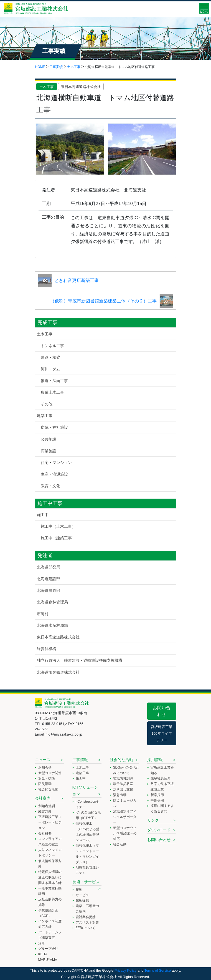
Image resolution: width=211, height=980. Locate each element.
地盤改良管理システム (87, 870)
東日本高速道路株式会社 (81, 87)
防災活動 (45, 784)
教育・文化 (50, 486)
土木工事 (47, 87)
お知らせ (45, 767)
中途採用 (157, 800)
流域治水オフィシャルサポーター (125, 817)
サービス (82, 895)
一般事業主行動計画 (50, 891)
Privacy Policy (126, 970)
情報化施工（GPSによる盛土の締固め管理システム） (87, 832)
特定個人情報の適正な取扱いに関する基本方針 (50, 877)
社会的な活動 (48, 789)
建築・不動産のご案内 (87, 909)
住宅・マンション (56, 463)
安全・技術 (47, 778)
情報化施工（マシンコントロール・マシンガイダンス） (87, 854)
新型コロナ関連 (50, 773)
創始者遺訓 (47, 806)
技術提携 (82, 900)
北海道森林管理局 (52, 602)
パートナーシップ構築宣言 (50, 935)
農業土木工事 (52, 392)
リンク (153, 820)
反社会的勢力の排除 (50, 902)
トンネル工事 (52, 346)
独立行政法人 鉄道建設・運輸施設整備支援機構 (80, 660)
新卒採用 (157, 795)
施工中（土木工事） (58, 526)
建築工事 (45, 416)
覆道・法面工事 (54, 381)
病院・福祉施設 (54, 427)
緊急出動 (120, 795)
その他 (47, 404)
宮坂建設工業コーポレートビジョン (50, 822)
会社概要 (45, 833)
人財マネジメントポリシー (50, 853)
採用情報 (155, 760)
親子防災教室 (123, 784)
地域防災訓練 (123, 778)
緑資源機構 (47, 649)
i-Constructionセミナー (88, 804)
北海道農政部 (49, 590)
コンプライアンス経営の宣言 (50, 842)
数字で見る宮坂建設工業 (162, 787)
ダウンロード (159, 830)
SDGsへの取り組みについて (126, 770)
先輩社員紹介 (161, 778)
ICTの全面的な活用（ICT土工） (88, 815)
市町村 (43, 614)
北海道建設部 (49, 579)
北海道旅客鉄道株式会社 (58, 672)
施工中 (43, 515)
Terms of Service (158, 970)
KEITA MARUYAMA (48, 957)
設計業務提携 (86, 917)
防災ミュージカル (125, 803)
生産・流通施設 (54, 474)
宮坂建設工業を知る (162, 770)
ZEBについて (86, 928)
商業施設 (49, 451)
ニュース (43, 760)
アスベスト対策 (87, 923)
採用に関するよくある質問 (162, 809)
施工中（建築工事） (58, 538)
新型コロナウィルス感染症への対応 (125, 833)
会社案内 (43, 798)
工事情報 (80, 760)
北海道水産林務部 (52, 625)
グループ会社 (48, 949)
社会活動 (120, 844)
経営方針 (45, 811)
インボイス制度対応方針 (50, 924)
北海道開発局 (49, 567)
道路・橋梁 (50, 357)
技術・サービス (86, 882)
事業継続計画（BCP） (48, 913)
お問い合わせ (162, 711)
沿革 (42, 943)
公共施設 (49, 439)
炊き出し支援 (123, 789)
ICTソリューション (85, 790)
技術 (79, 890)
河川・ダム (50, 369)
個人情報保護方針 (50, 864)
